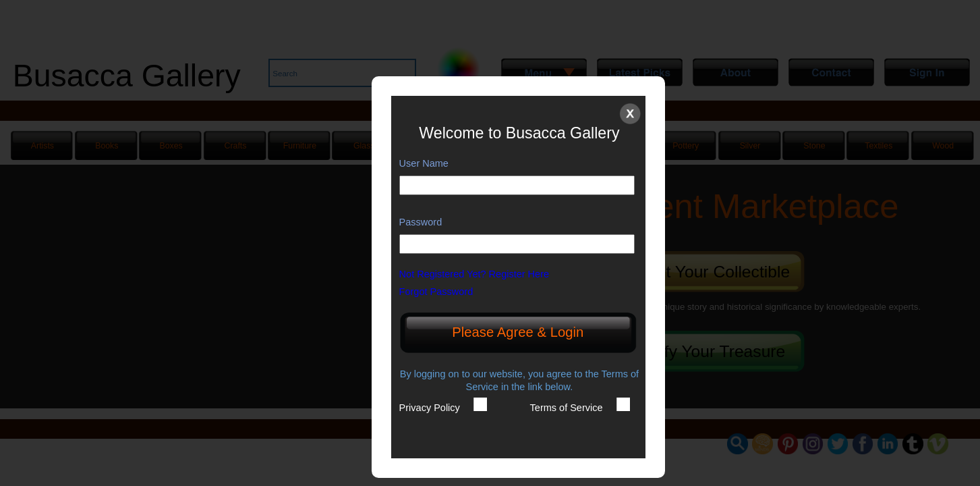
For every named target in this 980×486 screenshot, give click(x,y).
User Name (424, 163)
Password (421, 222)
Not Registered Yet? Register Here (481, 274)
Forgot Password (443, 292)
